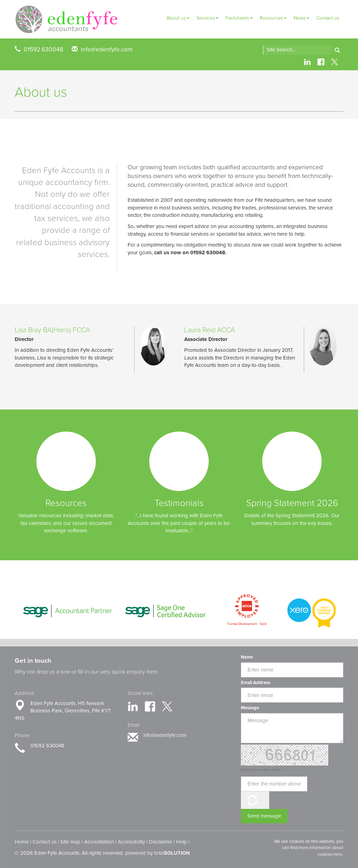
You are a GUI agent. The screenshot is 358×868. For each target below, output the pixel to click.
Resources (273, 18)
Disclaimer (161, 842)
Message (250, 708)
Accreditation (99, 842)
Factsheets (239, 18)
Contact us (328, 18)
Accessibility (131, 842)
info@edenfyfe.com (107, 49)
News (302, 18)
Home (22, 842)
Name (247, 657)
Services (207, 18)
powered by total (157, 853)
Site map (70, 842)
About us (178, 18)
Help (182, 842)
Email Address (256, 683)
